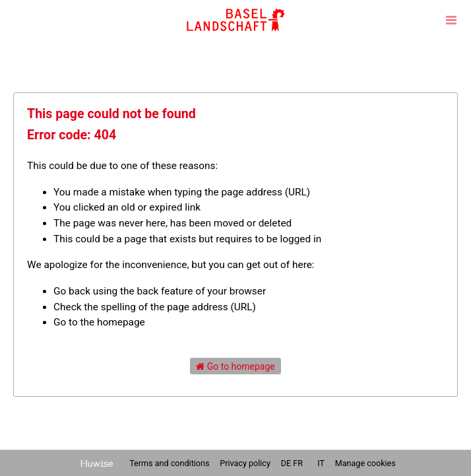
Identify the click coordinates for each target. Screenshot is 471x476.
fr (298, 463)
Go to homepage (235, 366)
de (286, 463)
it (321, 463)
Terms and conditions (170, 463)
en (310, 463)
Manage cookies (365, 463)
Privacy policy (246, 463)
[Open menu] (451, 20)
